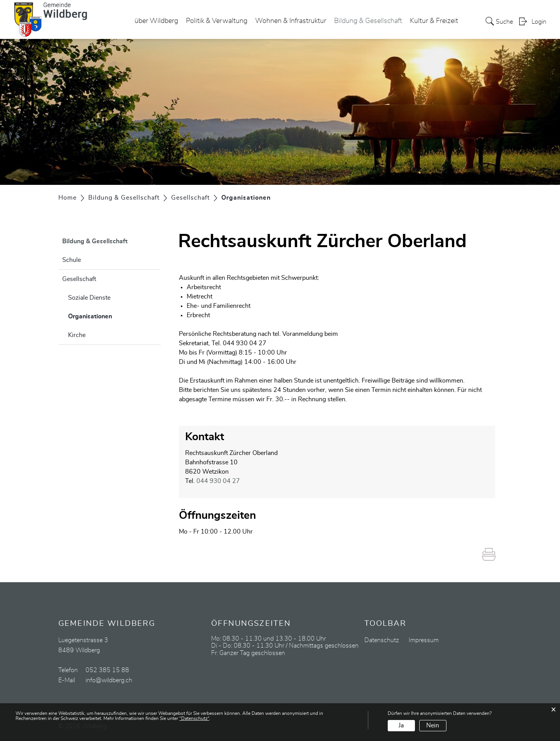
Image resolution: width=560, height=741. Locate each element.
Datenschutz (382, 640)
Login (539, 22)
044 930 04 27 (218, 481)
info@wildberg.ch (109, 680)
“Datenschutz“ (194, 718)
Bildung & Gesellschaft (368, 21)
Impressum (424, 640)
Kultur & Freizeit (434, 21)
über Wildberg (156, 21)
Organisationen (109, 315)
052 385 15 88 (107, 670)
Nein (433, 725)
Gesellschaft (79, 279)
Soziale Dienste (89, 298)
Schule (72, 260)
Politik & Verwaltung (217, 21)
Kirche (77, 335)
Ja (401, 725)
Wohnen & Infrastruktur (291, 21)
